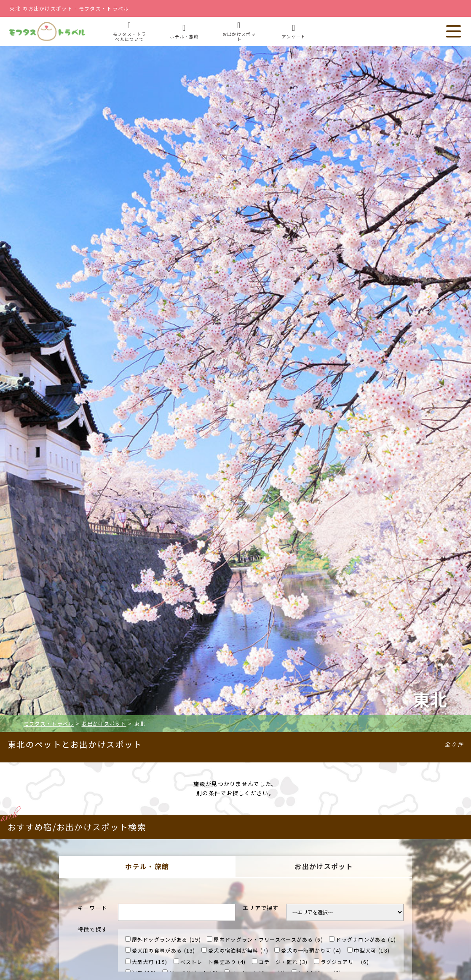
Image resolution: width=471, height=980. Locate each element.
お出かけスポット (324, 866)
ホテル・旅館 (147, 866)
